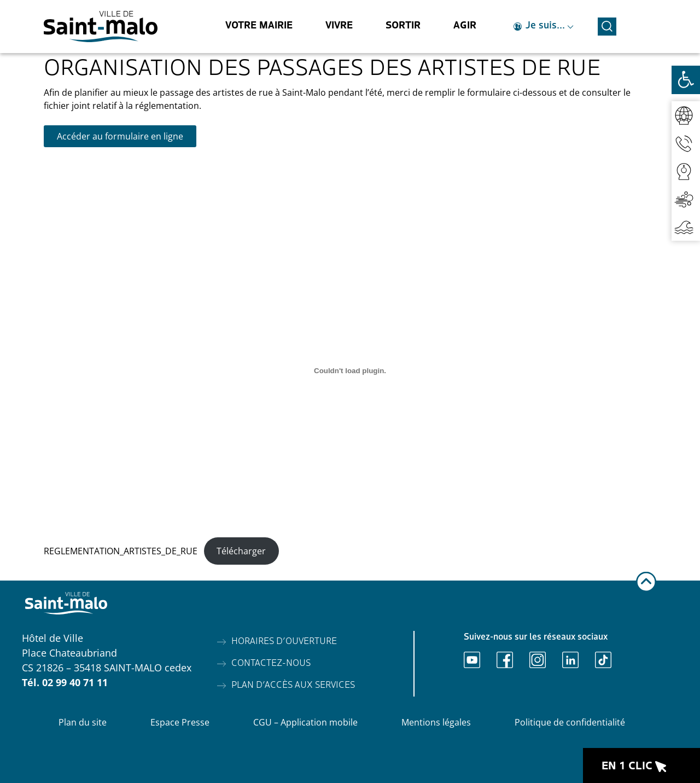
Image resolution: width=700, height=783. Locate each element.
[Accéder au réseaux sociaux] (686, 115)
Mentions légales (436, 722)
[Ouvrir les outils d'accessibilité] (686, 80)
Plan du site (83, 722)
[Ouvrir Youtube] (472, 660)
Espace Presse (180, 722)
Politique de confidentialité (570, 722)
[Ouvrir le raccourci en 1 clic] (641, 765)
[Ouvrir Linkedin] (570, 660)
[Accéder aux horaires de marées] (686, 227)
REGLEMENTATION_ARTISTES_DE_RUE (121, 551)
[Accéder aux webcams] (686, 171)
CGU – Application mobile (305, 722)
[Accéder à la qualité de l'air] (686, 199)
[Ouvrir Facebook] (505, 660)
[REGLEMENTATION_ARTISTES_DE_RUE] (350, 370)
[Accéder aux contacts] (686, 143)
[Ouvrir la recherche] (607, 25)
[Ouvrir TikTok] (603, 660)
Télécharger (241, 551)
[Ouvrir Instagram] (538, 660)
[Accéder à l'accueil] (101, 27)
